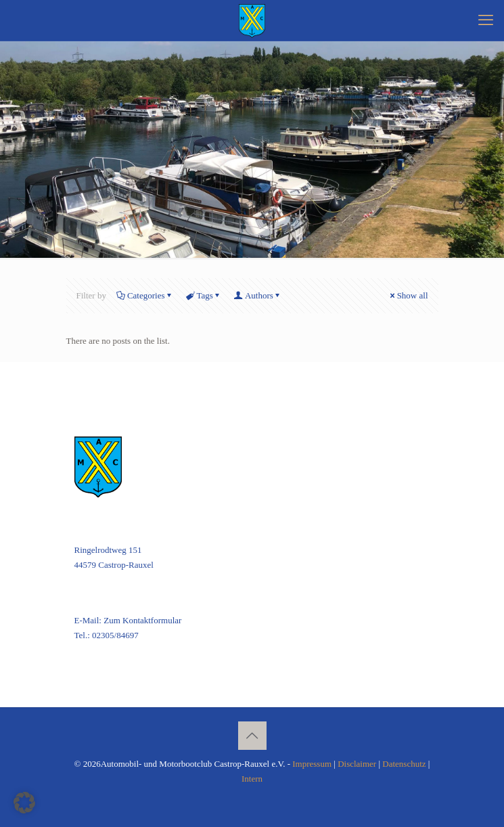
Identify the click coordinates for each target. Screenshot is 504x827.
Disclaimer (357, 764)
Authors (258, 295)
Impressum (312, 764)
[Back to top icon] (252, 736)
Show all (408, 295)
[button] (24, 803)
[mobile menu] (486, 20)
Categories (145, 295)
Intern (252, 779)
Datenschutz (404, 764)
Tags (204, 295)
